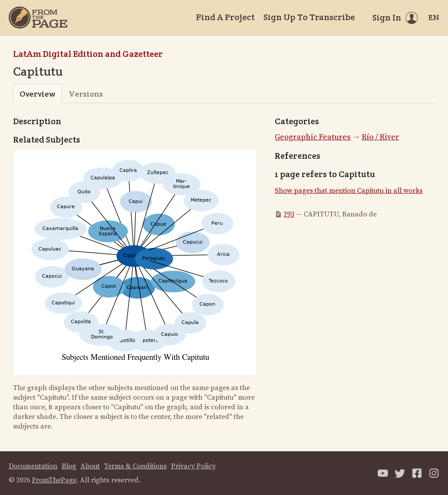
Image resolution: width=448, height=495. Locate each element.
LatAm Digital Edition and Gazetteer (88, 54)
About (90, 466)
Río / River (380, 137)
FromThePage (54, 480)
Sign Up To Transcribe (309, 17)
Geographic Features (313, 137)
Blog (69, 466)
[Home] (38, 17)
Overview (37, 94)
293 (289, 214)
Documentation (33, 466)
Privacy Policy (193, 466)
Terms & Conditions (135, 466)
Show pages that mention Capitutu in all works (349, 191)
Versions (86, 94)
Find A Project (225, 17)
